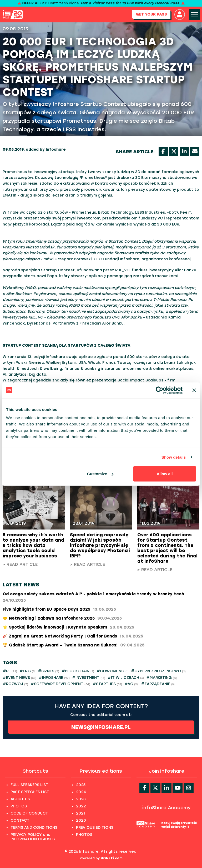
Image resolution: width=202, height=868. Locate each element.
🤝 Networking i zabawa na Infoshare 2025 (62, 618)
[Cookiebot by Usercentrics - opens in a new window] (160, 390)
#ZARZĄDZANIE (158, 684)
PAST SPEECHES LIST (30, 792)
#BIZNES (49, 671)
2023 (81, 799)
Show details (174, 457)
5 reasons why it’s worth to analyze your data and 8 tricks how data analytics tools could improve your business (33, 545)
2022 (81, 806)
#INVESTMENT (89, 678)
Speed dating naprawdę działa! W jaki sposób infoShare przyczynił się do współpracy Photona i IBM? (100, 545)
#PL (10, 671)
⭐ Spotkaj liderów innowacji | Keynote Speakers (68, 627)
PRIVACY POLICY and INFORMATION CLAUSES (33, 837)
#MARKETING (162, 678)
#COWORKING (113, 671)
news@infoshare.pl (101, 727)
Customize (100, 474)
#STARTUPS (107, 684)
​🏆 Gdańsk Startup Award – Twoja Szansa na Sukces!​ (74, 645)
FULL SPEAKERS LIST (29, 785)
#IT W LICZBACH (126, 678)
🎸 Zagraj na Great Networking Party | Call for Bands (73, 636)
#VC (132, 684)
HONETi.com (112, 858)
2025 (81, 785)
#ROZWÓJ (15, 684)
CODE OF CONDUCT (29, 813)
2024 (81, 792)
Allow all (165, 474)
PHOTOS (19, 806)
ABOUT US (20, 799)
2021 (80, 813)
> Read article (20, 564)
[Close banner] (194, 390)
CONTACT (20, 820)
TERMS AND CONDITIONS (34, 828)
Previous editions (101, 771)
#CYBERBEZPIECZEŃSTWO (158, 671)
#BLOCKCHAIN (78, 671)
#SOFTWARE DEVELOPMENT (60, 684)
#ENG (27, 671)
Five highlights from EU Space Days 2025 (59, 609)
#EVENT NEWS (19, 678)
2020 (81, 820)
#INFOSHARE (54, 678)
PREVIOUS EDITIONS (95, 828)
